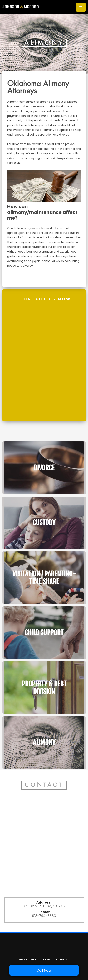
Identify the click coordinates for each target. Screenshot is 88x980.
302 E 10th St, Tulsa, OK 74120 (44, 906)
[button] (81, 7)
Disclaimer (28, 959)
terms (46, 959)
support (62, 959)
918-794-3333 (44, 916)
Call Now (44, 970)
